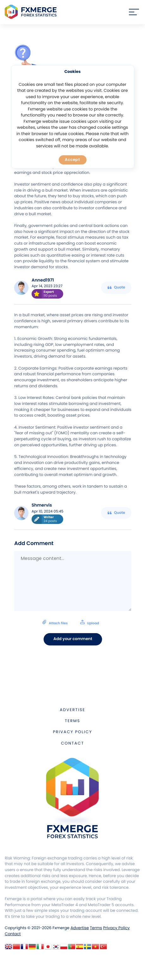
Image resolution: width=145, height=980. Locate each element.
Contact (72, 743)
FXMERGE (32, 12)
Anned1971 (43, 280)
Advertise (72, 710)
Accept (72, 160)
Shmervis (42, 505)
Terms (72, 721)
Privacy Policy (72, 732)
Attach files (71, 623)
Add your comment (73, 639)
